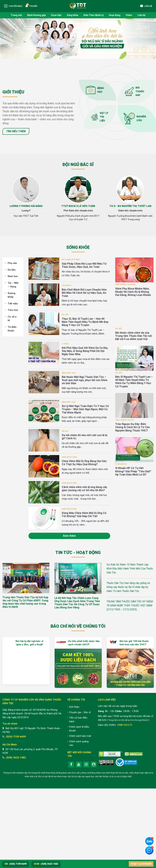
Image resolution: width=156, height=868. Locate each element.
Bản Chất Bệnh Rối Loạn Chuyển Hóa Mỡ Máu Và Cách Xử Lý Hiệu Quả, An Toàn (84, 293)
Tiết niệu (13, 304)
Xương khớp (11, 295)
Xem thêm (69, 536)
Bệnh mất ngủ (69, 373)
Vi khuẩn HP (121, 464)
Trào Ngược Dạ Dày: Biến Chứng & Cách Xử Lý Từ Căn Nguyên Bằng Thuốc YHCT (133, 427)
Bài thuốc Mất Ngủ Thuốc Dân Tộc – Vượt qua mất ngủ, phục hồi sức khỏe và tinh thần (85, 380)
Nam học (13, 276)
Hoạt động (115, 15)
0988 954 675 (125, 725)
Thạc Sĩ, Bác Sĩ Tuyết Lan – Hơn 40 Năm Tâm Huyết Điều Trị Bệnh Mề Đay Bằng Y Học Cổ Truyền (85, 322)
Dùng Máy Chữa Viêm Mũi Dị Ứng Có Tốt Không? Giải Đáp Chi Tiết (84, 515)
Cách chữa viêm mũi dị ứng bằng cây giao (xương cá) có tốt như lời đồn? (84, 489)
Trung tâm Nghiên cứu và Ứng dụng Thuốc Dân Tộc (78, 5)
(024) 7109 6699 (16, 737)
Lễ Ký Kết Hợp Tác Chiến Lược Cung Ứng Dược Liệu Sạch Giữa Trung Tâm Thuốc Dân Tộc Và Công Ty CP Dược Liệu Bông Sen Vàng (77, 603)
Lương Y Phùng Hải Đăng (26, 206)
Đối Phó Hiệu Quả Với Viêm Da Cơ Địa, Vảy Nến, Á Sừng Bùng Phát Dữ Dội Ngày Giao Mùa (85, 351)
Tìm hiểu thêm (16, 131)
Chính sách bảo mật (80, 736)
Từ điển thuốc (12, 329)
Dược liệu (56, 15)
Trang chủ (16, 15)
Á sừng (65, 344)
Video (129, 15)
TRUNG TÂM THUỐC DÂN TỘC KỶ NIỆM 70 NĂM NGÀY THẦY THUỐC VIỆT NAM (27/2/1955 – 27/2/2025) (130, 605)
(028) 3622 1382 (16, 758)
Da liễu (12, 270)
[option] (26, 198)
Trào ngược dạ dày (125, 420)
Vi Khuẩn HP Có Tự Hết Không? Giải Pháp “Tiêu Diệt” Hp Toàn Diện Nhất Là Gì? (133, 471)
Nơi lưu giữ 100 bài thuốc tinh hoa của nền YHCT (134, 643)
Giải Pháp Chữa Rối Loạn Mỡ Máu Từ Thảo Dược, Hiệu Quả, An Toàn (84, 265)
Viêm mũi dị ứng (69, 457)
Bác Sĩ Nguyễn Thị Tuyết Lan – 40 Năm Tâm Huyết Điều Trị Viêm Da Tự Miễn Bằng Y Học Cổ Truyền (134, 382)
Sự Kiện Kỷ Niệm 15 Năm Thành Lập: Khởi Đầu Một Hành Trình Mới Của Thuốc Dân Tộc (130, 569)
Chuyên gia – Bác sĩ (80, 712)
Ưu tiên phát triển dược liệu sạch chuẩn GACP (84, 643)
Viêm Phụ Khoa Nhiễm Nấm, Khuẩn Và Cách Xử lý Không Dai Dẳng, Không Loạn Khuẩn (133, 292)
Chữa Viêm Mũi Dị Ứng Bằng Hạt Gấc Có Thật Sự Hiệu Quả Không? (84, 463)
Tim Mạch (66, 285)
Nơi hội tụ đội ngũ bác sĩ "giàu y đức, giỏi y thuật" (29, 643)
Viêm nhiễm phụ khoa (125, 284)
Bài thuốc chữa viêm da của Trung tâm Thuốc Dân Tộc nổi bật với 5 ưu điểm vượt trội (134, 336)
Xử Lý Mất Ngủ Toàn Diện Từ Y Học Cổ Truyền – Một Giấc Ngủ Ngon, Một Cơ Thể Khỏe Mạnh (85, 409)
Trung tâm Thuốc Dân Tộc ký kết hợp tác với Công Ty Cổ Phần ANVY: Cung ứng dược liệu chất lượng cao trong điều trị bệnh (25, 602)
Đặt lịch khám (141, 864)
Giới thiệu (74, 707)
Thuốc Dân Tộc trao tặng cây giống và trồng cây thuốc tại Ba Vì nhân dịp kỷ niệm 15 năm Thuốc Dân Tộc (128, 587)
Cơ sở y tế (12, 319)
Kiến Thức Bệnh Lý (94, 15)
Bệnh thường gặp (37, 15)
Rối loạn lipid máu (71, 260)
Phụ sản (12, 263)
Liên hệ (141, 15)
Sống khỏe (73, 15)
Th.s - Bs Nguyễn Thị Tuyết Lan (130, 206)
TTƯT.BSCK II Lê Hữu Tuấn (78, 206)
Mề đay (65, 431)
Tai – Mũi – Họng (13, 285)
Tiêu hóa (13, 310)
